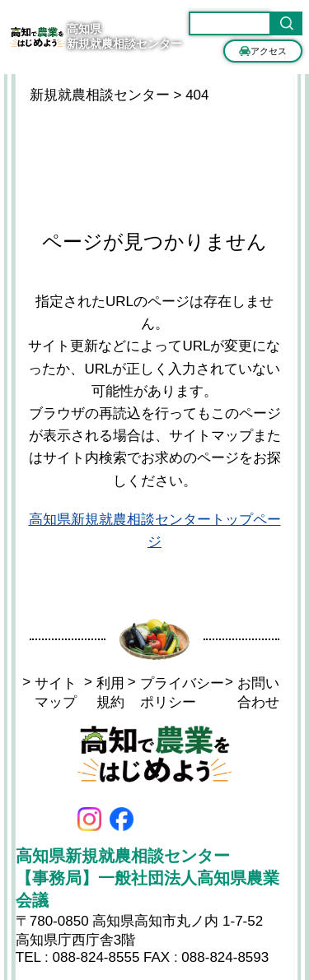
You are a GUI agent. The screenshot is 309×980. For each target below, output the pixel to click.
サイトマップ (49, 693)
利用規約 (104, 693)
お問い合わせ (252, 693)
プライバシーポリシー (176, 693)
